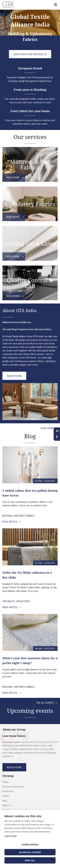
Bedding (8, 516)
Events (6, 796)
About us (7, 805)
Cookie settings (30, 844)
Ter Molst (8, 601)
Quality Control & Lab (30, 283)
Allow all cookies (30, 852)
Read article (10, 522)
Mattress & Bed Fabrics (30, 164)
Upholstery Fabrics (30, 204)
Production (8, 791)
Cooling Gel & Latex (30, 243)
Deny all (30, 860)
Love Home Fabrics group (31, 354)
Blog (5, 801)
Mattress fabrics (24, 516)
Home (5, 782)
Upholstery (23, 601)
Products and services (13, 787)
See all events (45, 703)
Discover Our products (30, 54)
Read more (13, 177)
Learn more (11, 836)
